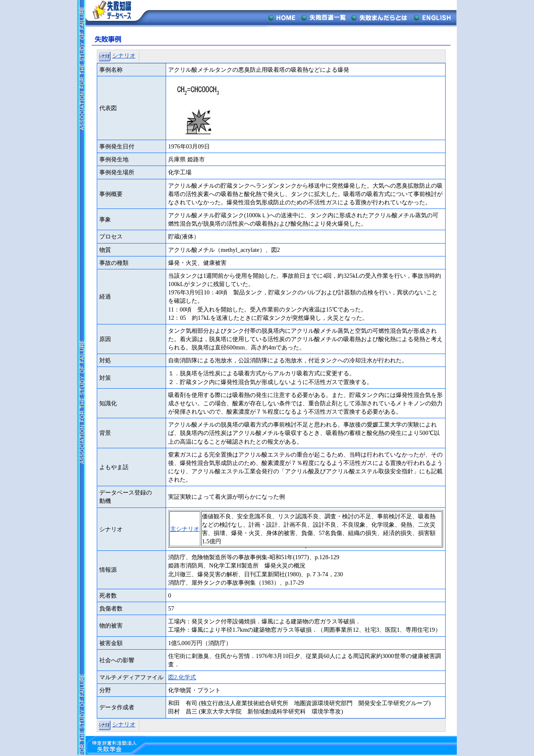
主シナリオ (185, 529)
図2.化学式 (182, 677)
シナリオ (124, 55)
